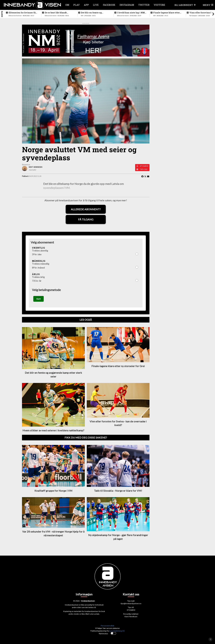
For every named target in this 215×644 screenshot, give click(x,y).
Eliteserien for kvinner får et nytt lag (23, 13)
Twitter (144, 5)
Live (96, 5)
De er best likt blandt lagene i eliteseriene (56, 13)
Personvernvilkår (107, 626)
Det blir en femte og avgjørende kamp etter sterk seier (93, 13)
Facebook (109, 5)
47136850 (144, 166)
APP (86, 5)
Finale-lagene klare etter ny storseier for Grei (166, 13)
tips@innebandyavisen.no (131, 604)
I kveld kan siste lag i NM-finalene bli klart (131, 13)
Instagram (127, 5)
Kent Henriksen (131, 617)
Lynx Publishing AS (117, 631)
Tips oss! (144, 169)
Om (67, 5)
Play (77, 5)
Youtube (159, 5)
